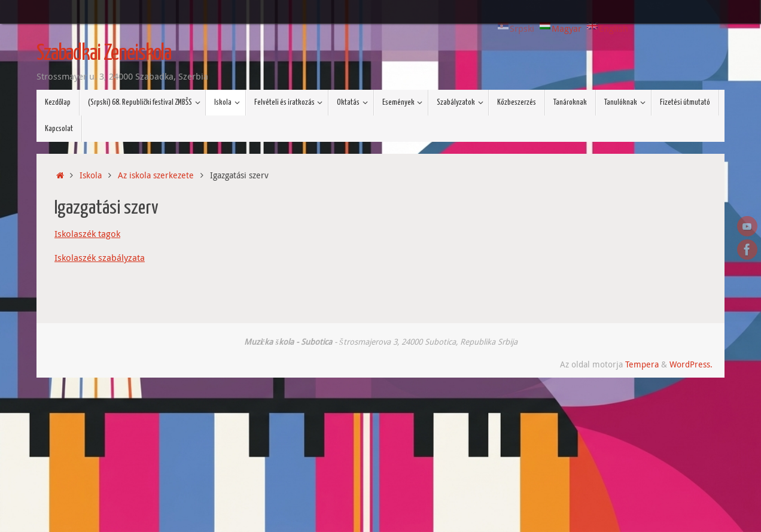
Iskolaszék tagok (87, 233)
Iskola (91, 175)
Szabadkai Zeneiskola (104, 54)
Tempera (642, 364)
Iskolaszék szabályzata (100, 257)
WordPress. (691, 364)
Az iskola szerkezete (156, 175)
